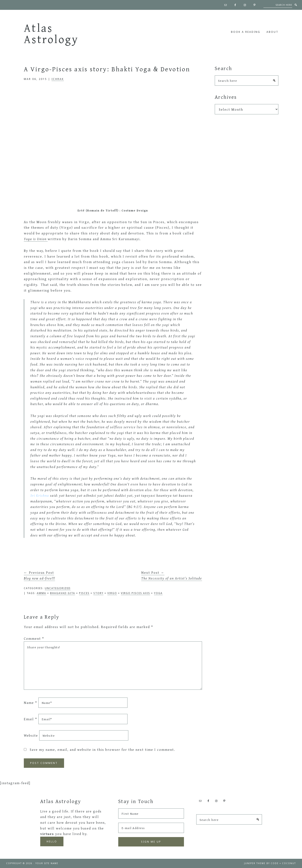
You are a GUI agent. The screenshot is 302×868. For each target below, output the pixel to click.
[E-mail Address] (151, 828)
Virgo (112, 593)
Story (98, 593)
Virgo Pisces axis (135, 593)
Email (30, 719)
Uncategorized (58, 588)
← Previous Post (39, 575)
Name (30, 703)
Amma (41, 593)
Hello (52, 841)
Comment (34, 638)
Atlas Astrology (51, 33)
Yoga (158, 593)
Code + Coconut (283, 863)
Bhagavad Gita (63, 593)
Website (31, 735)
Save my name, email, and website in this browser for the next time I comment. (102, 749)
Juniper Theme (255, 863)
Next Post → (172, 575)
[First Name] (151, 813)
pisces (84, 593)
